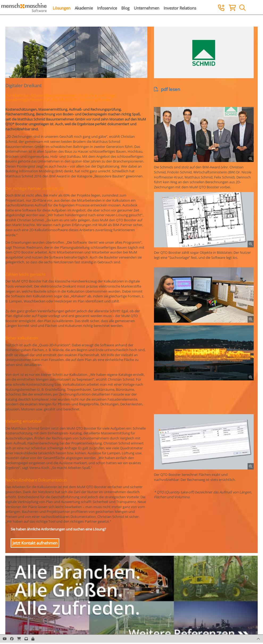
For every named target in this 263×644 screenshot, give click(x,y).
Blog (125, 8)
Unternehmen (147, 8)
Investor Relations (180, 8)
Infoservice (107, 8)
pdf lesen (167, 89)
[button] (33, 639)
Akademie (84, 8)
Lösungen (62, 8)
